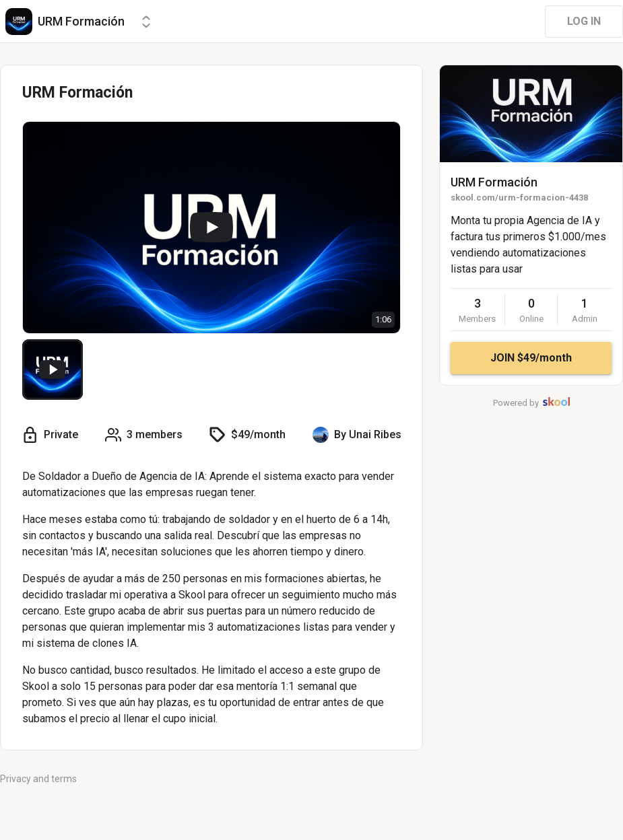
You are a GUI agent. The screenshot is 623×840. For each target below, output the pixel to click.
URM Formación (494, 182)
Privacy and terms (38, 779)
